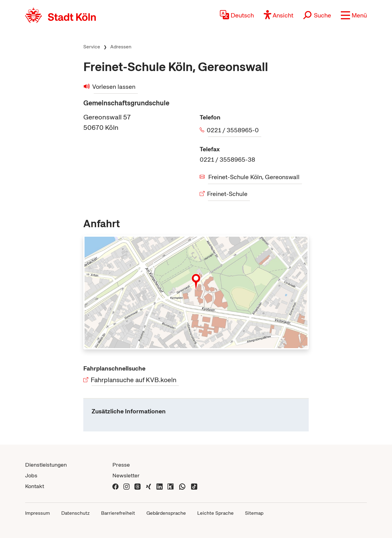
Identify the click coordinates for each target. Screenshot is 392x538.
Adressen (121, 47)
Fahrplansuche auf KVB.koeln (134, 380)
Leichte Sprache (215, 513)
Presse (121, 465)
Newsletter (126, 475)
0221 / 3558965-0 (233, 130)
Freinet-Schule (228, 194)
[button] (354, 15)
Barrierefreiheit (118, 513)
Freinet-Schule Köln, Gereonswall (254, 177)
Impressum (38, 513)
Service (92, 47)
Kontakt (35, 486)
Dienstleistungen (46, 465)
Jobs (31, 475)
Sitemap (254, 513)
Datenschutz (75, 513)
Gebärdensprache (166, 513)
